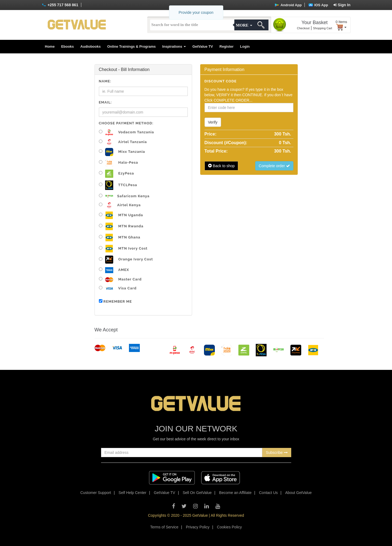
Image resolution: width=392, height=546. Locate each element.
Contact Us (268, 493)
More (244, 25)
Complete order (274, 166)
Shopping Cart (323, 28)
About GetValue (299, 493)
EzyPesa (116, 174)
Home (50, 46)
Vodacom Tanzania (127, 132)
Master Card (120, 280)
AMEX (114, 270)
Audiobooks (91, 46)
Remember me (115, 301)
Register (226, 46)
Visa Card (118, 288)
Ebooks (68, 46)
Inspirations (174, 46)
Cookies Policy (229, 527)
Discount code (221, 81)
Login (245, 46)
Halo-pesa (119, 163)
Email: (105, 102)
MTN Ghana (120, 238)
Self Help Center (133, 493)
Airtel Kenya (120, 205)
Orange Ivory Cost (126, 260)
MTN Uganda (121, 215)
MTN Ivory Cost (123, 249)
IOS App (318, 5)
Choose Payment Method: (126, 123)
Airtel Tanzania (123, 142)
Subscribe (277, 453)
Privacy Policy (198, 527)
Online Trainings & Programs (132, 46)
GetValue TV (203, 46)
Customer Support (96, 493)
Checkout (303, 28)
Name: (105, 81)
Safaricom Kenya (124, 196)
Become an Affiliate (235, 493)
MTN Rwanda (121, 226)
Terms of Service (164, 527)
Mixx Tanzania (122, 152)
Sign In (342, 5)
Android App (288, 5)
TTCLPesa (118, 185)
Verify (213, 122)
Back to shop (221, 166)
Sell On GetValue (197, 493)
